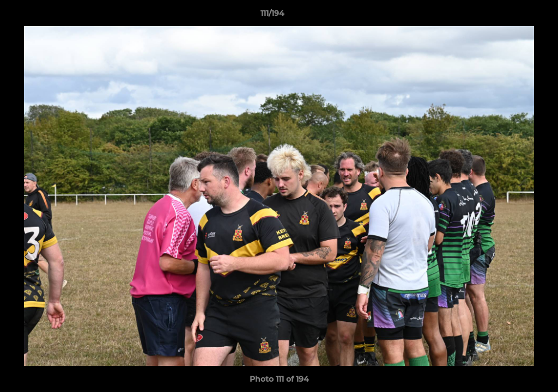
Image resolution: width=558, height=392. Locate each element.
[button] (512, 16)
